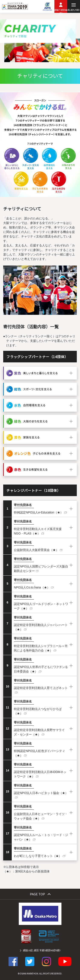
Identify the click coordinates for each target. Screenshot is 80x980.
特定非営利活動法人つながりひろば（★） (38, 711)
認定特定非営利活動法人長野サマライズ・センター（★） (39, 732)
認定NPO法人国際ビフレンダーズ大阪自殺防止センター (41, 569)
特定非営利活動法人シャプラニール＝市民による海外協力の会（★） (41, 648)
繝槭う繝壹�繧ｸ (61, 11)
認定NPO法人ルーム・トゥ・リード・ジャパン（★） (41, 837)
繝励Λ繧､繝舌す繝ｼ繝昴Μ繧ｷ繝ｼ (42, 950)
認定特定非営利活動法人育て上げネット (41, 688)
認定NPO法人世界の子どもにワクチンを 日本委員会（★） (41, 669)
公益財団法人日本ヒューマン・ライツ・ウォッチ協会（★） (41, 816)
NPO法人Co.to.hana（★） (32, 587)
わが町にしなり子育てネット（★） (38, 856)
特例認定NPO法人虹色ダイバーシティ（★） (39, 753)
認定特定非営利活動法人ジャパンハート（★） (41, 627)
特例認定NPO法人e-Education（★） (39, 512)
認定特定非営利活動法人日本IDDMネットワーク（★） (40, 774)
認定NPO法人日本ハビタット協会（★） (41, 793)
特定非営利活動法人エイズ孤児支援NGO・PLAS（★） (38, 531)
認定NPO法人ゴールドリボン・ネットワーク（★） (41, 606)
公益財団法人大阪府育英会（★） (36, 550)
